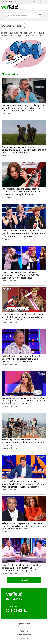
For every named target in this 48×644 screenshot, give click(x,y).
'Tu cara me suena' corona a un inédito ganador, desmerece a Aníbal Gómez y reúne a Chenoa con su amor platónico (23, 233)
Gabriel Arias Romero (10, 281)
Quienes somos (24, 624)
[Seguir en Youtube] (20, 611)
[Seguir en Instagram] (15, 611)
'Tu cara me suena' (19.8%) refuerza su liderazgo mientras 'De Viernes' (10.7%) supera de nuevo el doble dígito (21, 275)
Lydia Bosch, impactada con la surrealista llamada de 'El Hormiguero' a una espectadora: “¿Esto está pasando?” (22, 568)
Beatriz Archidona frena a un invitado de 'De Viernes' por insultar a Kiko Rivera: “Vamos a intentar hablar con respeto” (23, 401)
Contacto (24, 627)
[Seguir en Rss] (25, 611)
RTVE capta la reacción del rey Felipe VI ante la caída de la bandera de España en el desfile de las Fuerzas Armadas (23, 317)
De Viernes (35, 2)
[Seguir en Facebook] (12, 611)
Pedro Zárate (7, 155)
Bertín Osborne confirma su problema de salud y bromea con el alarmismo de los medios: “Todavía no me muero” (21, 359)
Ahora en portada (10, 74)
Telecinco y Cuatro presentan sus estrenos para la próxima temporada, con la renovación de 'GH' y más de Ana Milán (24, 526)
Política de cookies (24, 635)
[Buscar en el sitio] (21, 16)
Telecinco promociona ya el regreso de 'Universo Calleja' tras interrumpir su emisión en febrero (23, 442)
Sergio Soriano (7, 114)
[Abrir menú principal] (44, 7)
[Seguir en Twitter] (8, 611)
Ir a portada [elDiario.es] (24, 580)
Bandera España (28, 2)
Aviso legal (24, 631)
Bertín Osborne (19, 2)
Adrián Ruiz (6, 239)
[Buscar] (40, 16)
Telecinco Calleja (43, 2)
